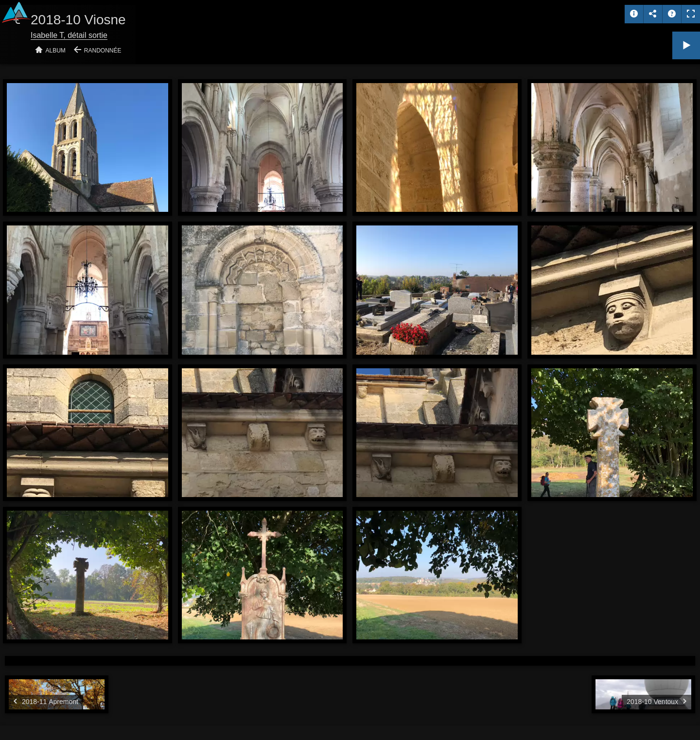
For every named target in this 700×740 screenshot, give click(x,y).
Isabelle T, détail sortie (69, 35)
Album (56, 51)
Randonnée (103, 51)
